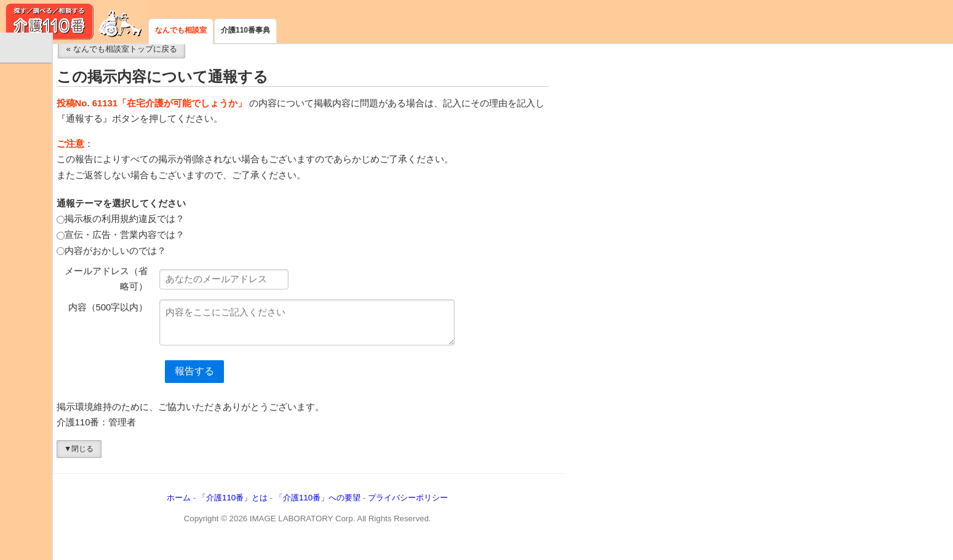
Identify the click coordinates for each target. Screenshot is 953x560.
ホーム (269, 508)
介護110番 (74, 22)
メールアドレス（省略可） (197, 289)
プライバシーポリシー (498, 508)
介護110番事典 (245, 30)
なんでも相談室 (181, 30)
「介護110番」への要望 (408, 508)
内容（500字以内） (198, 317)
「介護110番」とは (323, 508)
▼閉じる (169, 459)
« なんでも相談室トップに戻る (212, 59)
